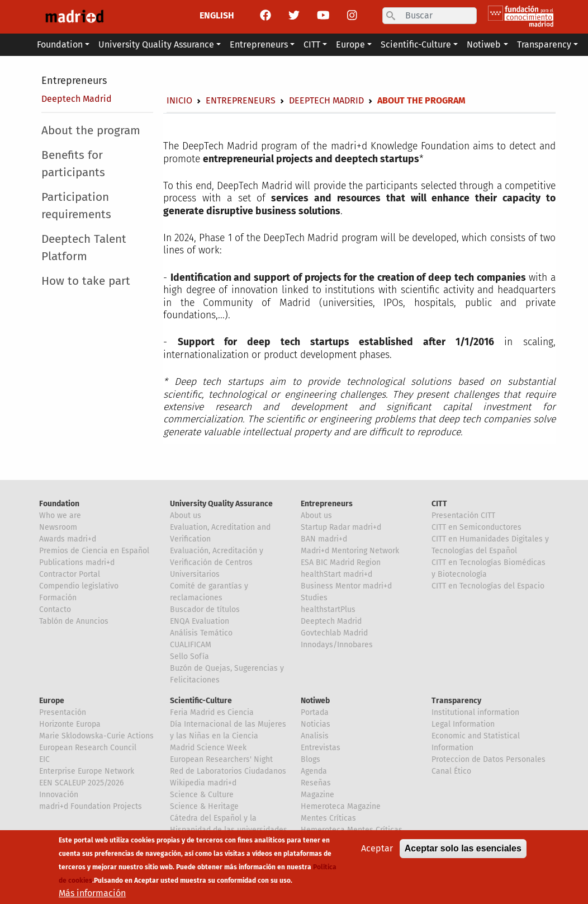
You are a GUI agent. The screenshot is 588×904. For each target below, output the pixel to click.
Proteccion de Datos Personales (489, 759)
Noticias (316, 724)
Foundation (59, 504)
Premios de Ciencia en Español (94, 551)
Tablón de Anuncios (74, 621)
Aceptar (377, 848)
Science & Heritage (204, 806)
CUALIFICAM (191, 645)
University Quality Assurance (221, 504)
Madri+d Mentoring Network (350, 551)
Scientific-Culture (201, 701)
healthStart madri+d (336, 574)
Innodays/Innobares (337, 645)
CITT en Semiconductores (476, 527)
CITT (439, 504)
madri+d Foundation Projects (91, 806)
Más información (92, 893)
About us (186, 515)
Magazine (317, 795)
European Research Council (88, 748)
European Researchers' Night (221, 759)
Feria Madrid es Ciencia (212, 712)
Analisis (315, 736)
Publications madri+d (77, 562)
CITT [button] (312, 44)
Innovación (59, 795)
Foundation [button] (60, 44)
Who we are (60, 515)
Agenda (314, 771)
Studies (314, 598)
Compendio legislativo (79, 586)
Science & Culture (202, 795)
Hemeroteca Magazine (341, 806)
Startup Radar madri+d (341, 527)
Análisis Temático (201, 633)
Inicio (179, 100)
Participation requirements (76, 206)
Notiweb (315, 701)
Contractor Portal (70, 574)
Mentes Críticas (328, 818)
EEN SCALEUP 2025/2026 (81, 783)
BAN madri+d (324, 539)
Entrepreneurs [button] (259, 44)
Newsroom (58, 527)
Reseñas (316, 783)
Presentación (63, 712)
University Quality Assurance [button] (156, 44)
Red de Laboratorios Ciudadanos (228, 771)
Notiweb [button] (484, 44)
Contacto (55, 609)
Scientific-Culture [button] (416, 44)
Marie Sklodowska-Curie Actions (96, 736)
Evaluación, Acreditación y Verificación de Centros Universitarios (217, 562)
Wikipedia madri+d (203, 783)
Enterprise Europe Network (87, 771)
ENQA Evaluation (200, 621)
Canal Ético (451, 771)
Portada (315, 712)
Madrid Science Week (208, 748)
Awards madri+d (68, 539)
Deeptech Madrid (77, 99)
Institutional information (475, 712)
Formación (58, 598)
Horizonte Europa (70, 724)
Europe (52, 701)
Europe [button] (350, 44)
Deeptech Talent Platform (84, 248)
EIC (44, 759)
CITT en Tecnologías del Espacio (488, 586)
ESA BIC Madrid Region (341, 562)
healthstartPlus (328, 609)
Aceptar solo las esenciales (463, 848)
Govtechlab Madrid (334, 633)
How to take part (86, 281)
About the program (91, 131)
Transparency (456, 701)
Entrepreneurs (74, 81)
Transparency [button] (544, 44)
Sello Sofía (189, 656)
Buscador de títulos (205, 609)
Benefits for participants (73, 164)
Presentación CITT (463, 515)
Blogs (310, 759)
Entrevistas (321, 748)
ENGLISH (217, 15)
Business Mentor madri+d (346, 586)
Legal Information (463, 724)
